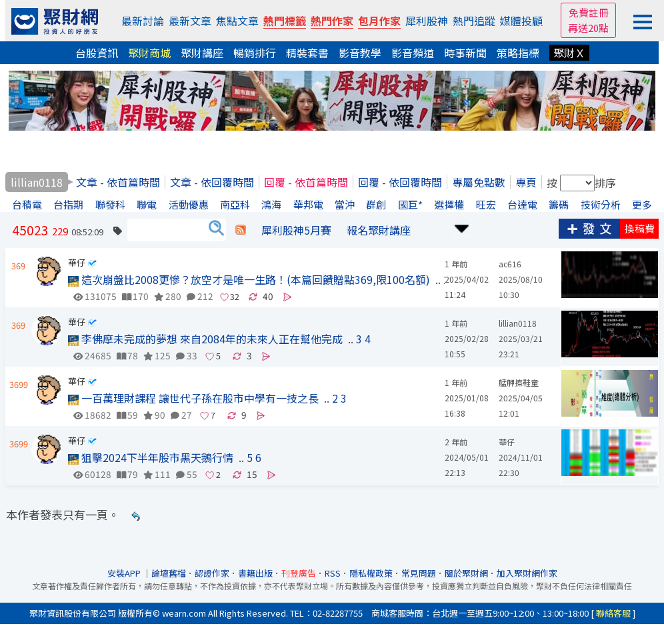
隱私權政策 (371, 573)
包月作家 (379, 21)
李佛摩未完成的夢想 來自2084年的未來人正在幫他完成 (205, 339)
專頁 (526, 182)
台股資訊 (97, 53)
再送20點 (588, 28)
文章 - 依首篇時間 (118, 182)
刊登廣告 (299, 573)
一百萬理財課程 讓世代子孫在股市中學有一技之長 (193, 398)
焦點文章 (237, 21)
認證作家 (212, 573)
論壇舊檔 (169, 573)
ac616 (510, 264)
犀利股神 (427, 21)
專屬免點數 (479, 182)
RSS (333, 573)
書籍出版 (255, 573)
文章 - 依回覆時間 (212, 182)
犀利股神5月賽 (296, 230)
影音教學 (360, 53)
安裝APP (125, 573)
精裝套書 (307, 53)
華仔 (77, 262)
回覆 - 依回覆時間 (400, 182)
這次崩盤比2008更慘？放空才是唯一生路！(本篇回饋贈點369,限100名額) (249, 279)
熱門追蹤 (474, 21)
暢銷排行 (255, 53)
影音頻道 (413, 53)
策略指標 (518, 53)
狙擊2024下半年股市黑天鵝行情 (151, 457)
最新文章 (190, 21)
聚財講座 (202, 53)
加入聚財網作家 (527, 573)
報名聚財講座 (379, 230)
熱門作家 (332, 21)
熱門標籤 (285, 21)
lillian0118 (518, 323)
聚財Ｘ (569, 53)
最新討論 (143, 21)
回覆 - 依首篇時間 (306, 182)
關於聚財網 (466, 573)
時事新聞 (465, 53)
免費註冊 (589, 12)
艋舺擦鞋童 (519, 382)
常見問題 (419, 573)
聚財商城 (149, 53)
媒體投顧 (521, 21)
